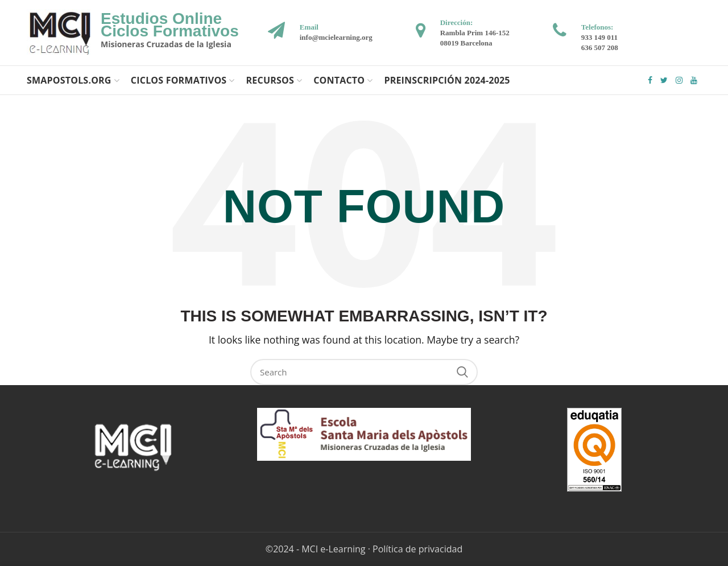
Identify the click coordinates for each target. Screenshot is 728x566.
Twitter (664, 80)
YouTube (694, 80)
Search (462, 372)
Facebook (650, 80)
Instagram (679, 80)
